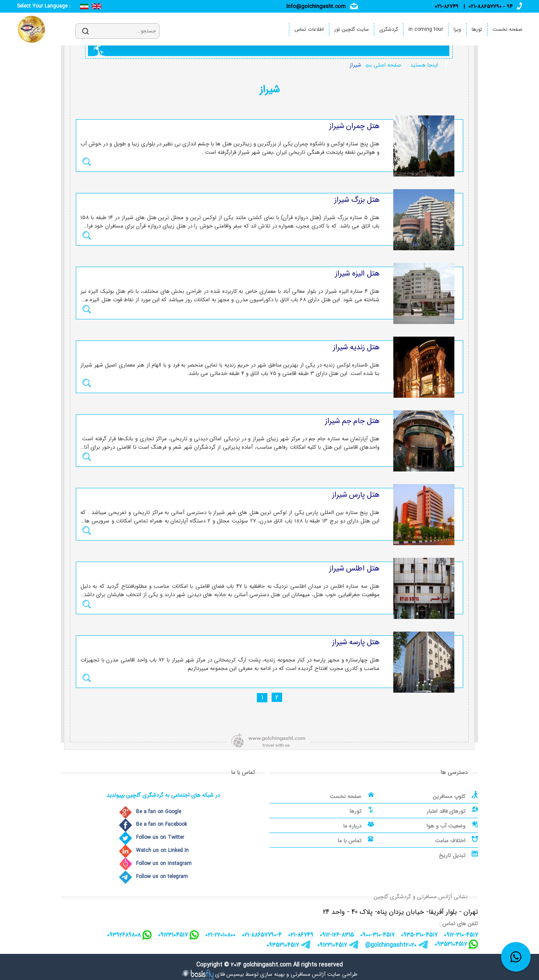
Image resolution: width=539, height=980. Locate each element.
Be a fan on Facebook (161, 824)
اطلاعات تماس (309, 29)
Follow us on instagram (164, 864)
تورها (477, 29)
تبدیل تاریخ (452, 855)
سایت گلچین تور (352, 29)
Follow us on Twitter (160, 837)
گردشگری (389, 29)
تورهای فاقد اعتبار (446, 811)
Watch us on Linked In (162, 850)
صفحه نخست (507, 29)
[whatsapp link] (516, 957)
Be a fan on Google (159, 812)
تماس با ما (350, 841)
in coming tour (426, 29)
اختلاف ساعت (450, 841)
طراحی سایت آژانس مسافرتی (324, 974)
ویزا (457, 29)
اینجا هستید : (422, 65)
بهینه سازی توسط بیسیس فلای (250, 974)
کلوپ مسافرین (449, 797)
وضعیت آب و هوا (446, 826)
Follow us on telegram (162, 877)
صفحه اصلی (387, 65)
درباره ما (352, 826)
